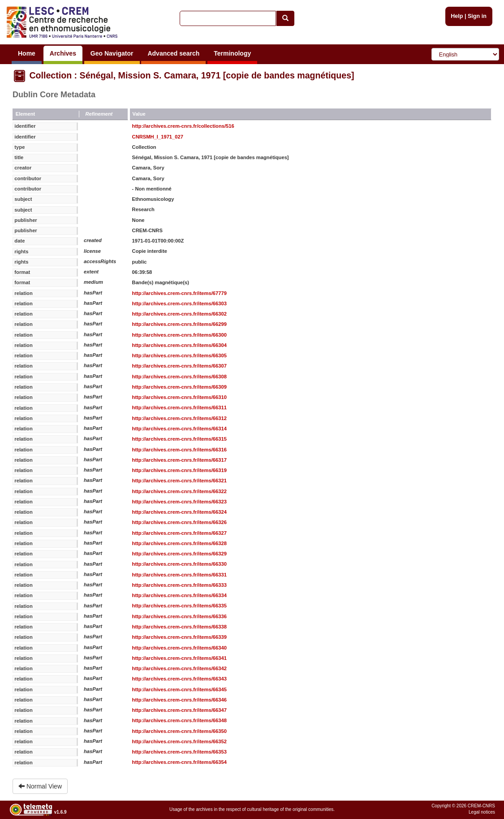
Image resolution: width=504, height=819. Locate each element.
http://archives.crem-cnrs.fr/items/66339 (179, 637)
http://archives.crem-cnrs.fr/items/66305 (179, 355)
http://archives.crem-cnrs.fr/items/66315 (179, 439)
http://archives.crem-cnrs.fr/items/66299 (179, 324)
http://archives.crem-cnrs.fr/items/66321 (179, 481)
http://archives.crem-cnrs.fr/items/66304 (179, 345)
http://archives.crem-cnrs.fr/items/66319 (179, 470)
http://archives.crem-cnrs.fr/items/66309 (179, 387)
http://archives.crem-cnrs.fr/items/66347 (179, 710)
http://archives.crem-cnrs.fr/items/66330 (179, 564)
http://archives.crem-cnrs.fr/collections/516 (183, 126)
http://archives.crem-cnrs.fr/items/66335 (179, 606)
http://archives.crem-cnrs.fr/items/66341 (179, 658)
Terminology (232, 53)
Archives (63, 53)
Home (27, 53)
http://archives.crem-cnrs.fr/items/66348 (179, 720)
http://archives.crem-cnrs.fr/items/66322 (179, 491)
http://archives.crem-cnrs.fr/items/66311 (179, 407)
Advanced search (173, 53)
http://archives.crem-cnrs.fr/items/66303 (179, 303)
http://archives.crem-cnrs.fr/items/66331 (179, 575)
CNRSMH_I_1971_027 (158, 137)
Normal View (40, 786)
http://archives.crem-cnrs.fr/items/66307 (179, 366)
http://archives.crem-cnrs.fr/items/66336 (179, 616)
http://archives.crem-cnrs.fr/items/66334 (179, 595)
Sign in (477, 16)
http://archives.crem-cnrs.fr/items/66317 (179, 460)
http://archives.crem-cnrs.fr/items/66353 (179, 752)
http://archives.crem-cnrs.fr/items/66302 (179, 314)
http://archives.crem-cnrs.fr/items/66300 (179, 335)
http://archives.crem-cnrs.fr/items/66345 (179, 689)
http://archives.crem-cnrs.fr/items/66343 (179, 679)
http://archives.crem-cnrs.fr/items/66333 (179, 585)
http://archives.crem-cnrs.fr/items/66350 (179, 731)
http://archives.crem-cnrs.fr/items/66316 (179, 450)
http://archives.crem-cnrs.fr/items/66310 (179, 397)
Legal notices (482, 812)
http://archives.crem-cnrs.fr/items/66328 (179, 543)
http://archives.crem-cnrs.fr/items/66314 (179, 429)
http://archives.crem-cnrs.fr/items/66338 (179, 627)
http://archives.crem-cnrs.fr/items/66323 (179, 502)
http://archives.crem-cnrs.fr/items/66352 (179, 741)
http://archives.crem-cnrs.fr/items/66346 (179, 700)
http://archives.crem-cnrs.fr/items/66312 (179, 418)
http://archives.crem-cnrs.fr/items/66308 (179, 377)
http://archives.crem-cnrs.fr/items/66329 (179, 554)
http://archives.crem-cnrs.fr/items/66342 (179, 668)
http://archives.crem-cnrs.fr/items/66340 (179, 648)
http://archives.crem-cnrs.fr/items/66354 (179, 762)
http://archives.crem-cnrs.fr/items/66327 (179, 533)
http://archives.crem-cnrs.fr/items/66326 (179, 522)
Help (457, 16)
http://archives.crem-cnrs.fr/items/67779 (179, 293)
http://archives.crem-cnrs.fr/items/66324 (179, 512)
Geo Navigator (112, 53)
